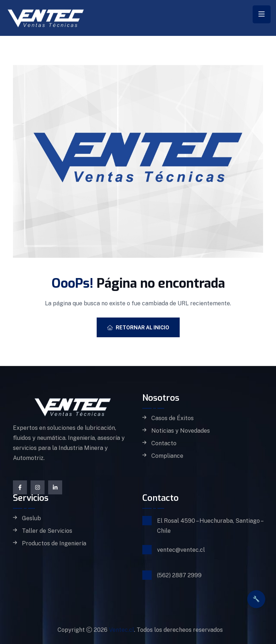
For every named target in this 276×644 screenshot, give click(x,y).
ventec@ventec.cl (181, 550)
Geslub (31, 518)
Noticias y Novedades (181, 431)
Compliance (167, 456)
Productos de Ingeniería (54, 544)
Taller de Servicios (47, 531)
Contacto (164, 443)
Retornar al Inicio (138, 328)
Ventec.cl (121, 630)
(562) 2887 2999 (179, 575)
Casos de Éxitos (172, 418)
